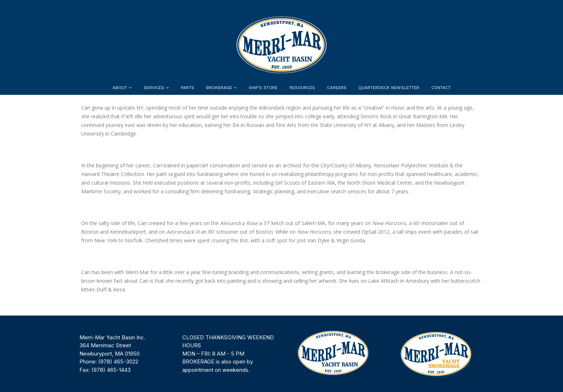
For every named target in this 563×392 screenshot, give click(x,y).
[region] (281, 354)
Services (154, 88)
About (120, 88)
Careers (337, 88)
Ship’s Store (263, 88)
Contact (441, 88)
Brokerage (219, 88)
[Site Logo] (281, 45)
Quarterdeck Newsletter (389, 88)
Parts (187, 88)
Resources (302, 88)
